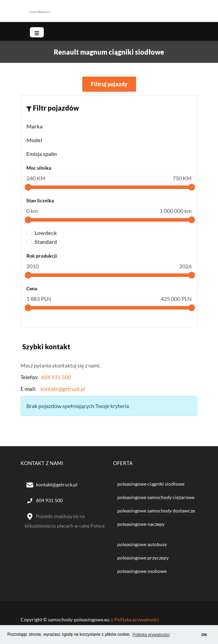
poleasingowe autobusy (142, 544)
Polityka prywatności (137, 619)
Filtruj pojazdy (109, 84)
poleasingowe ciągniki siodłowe (151, 484)
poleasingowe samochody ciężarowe (156, 497)
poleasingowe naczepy (141, 524)
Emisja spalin (42, 154)
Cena (32, 288)
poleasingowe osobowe (142, 571)
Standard (46, 242)
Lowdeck (46, 233)
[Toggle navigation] (37, 32)
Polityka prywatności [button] (151, 635)
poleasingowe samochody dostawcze (156, 511)
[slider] (28, 187)
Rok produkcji (42, 256)
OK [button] (204, 635)
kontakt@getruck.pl (63, 389)
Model (34, 140)
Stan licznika (40, 200)
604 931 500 (56, 377)
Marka (34, 126)
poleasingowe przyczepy (143, 558)
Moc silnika (39, 168)
